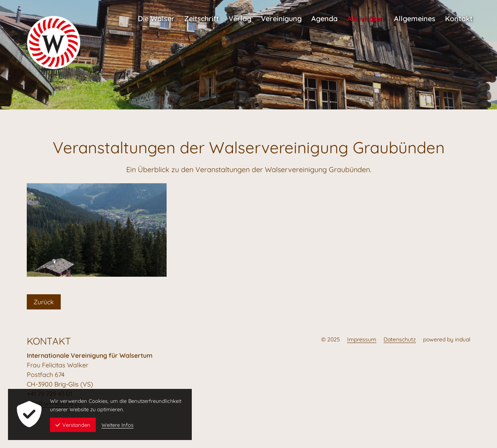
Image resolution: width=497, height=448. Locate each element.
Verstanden (73, 425)
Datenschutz (400, 339)
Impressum (362, 339)
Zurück (44, 302)
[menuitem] (156, 15)
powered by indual (447, 339)
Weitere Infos (117, 425)
